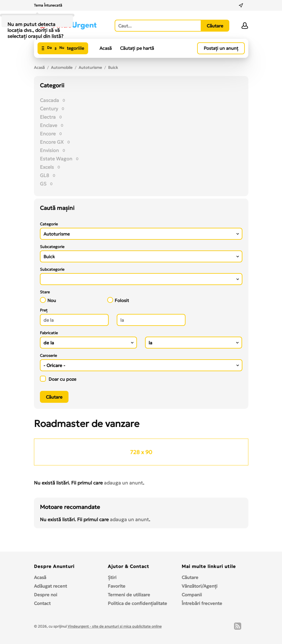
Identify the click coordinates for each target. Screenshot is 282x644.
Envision (49, 150)
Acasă (106, 48)
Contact (42, 603)
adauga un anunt (123, 483)
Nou (48, 300)
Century (49, 109)
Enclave (49, 125)
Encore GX (52, 142)
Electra (48, 117)
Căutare (190, 577)
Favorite (117, 586)
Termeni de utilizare (129, 595)
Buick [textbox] (49, 257)
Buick (113, 68)
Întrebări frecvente (202, 603)
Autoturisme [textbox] (57, 234)
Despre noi (46, 595)
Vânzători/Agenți (200, 586)
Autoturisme (90, 68)
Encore (48, 134)
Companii (192, 595)
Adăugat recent (50, 586)
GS (43, 184)
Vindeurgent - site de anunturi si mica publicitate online (115, 626)
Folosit (118, 300)
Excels (47, 167)
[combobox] (141, 234)
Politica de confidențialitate (137, 603)
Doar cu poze (58, 379)
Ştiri (112, 577)
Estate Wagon (56, 159)
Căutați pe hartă (137, 48)
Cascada (49, 100)
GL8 (45, 175)
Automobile (62, 68)
